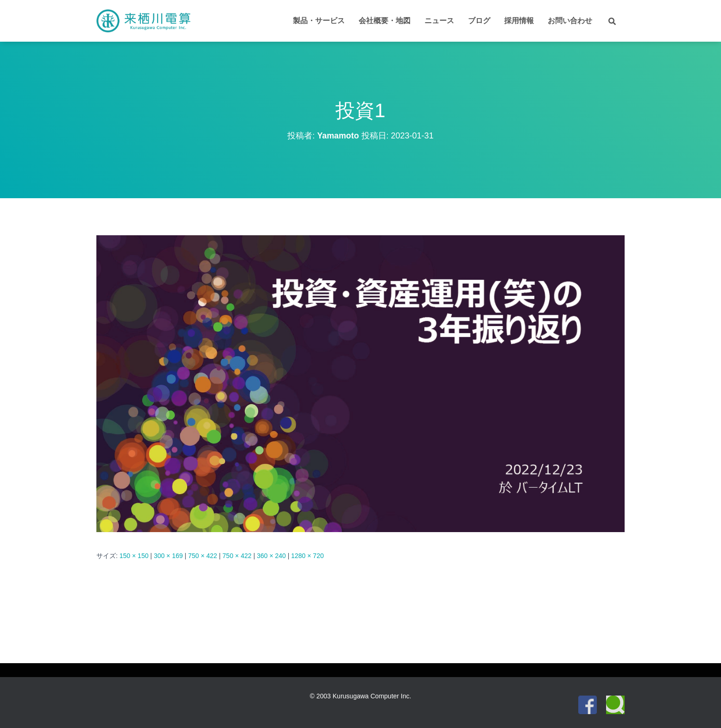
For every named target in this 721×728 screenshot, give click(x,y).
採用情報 (519, 21)
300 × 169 (168, 556)
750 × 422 (203, 556)
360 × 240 (271, 556)
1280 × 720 (307, 556)
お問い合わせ (570, 21)
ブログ (479, 21)
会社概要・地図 (385, 21)
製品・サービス (319, 21)
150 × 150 (134, 556)
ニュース (439, 21)
